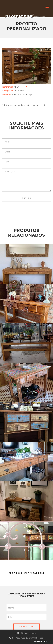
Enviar (27, 198)
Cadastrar (26, 627)
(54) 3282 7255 (17, 638)
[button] (6, 66)
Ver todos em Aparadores (27, 573)
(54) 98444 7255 (35, 638)
